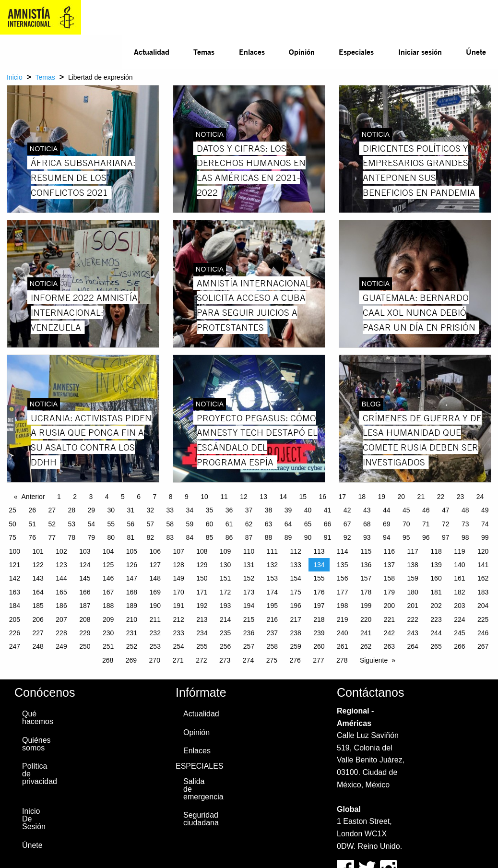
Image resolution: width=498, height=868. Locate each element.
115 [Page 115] (366, 551)
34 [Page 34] (190, 510)
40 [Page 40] (308, 510)
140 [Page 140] (459, 565)
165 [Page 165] (61, 592)
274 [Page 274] (248, 660)
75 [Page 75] (12, 537)
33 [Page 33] (170, 510)
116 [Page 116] (389, 551)
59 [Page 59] (190, 524)
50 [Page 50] (12, 524)
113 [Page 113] (319, 551)
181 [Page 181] (436, 592)
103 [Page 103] (85, 551)
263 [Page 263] (389, 646)
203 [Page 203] (459, 606)
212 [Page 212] (178, 619)
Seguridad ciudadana (198, 819)
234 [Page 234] (202, 633)
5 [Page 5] (123, 497)
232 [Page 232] (155, 633)
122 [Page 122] (38, 565)
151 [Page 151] (225, 578)
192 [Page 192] (202, 606)
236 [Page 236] (249, 633)
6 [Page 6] (139, 497)
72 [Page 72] (446, 524)
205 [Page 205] (15, 619)
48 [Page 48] (465, 510)
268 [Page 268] (108, 660)
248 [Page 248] (38, 646)
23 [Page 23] (461, 497)
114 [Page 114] (342, 551)
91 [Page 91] (328, 537)
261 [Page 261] (342, 646)
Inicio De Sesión (34, 819)
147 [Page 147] (132, 578)
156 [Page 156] (342, 578)
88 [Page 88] (269, 537)
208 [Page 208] (85, 619)
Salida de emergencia (198, 789)
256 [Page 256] (225, 646)
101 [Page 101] (38, 551)
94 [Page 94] (387, 537)
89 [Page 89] (288, 537)
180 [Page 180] (413, 592)
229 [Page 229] (85, 633)
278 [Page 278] (342, 660)
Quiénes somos (36, 744)
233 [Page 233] (178, 633)
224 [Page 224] (459, 619)
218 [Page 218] (319, 619)
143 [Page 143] (38, 578)
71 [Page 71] (426, 524)
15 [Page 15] (303, 497)
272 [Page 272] (201, 660)
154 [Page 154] (295, 578)
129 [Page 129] (202, 565)
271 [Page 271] (178, 660)
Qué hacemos (36, 718)
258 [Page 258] (272, 646)
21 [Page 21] (421, 497)
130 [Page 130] (225, 565)
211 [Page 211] (155, 619)
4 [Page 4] (107, 497)
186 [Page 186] (61, 606)
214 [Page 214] (225, 619)
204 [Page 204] (483, 606)
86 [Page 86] (229, 537)
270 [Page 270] (155, 660)
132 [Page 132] (272, 565)
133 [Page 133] (295, 565)
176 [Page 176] (319, 592)
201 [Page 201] (413, 606)
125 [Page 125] (108, 565)
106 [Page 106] (155, 551)
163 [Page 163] (15, 592)
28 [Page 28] (71, 510)
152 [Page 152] (249, 578)
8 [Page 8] (171, 497)
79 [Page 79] (91, 537)
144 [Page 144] (61, 578)
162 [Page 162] (483, 578)
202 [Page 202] (436, 606)
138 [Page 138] (413, 565)
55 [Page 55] (111, 524)
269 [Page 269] (131, 660)
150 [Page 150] (202, 578)
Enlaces (252, 52)
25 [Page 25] (12, 510)
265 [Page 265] (436, 646)
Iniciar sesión (420, 52)
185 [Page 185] (38, 606)
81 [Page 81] (131, 537)
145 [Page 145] (85, 578)
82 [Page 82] (151, 537)
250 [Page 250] (85, 646)
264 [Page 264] (413, 646)
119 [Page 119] (459, 551)
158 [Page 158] (389, 578)
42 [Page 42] (347, 510)
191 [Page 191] (178, 606)
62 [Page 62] (249, 524)
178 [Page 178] (366, 592)
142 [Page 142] (15, 578)
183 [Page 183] (483, 592)
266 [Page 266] (459, 646)
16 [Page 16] (322, 497)
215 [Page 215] (249, 619)
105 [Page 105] (132, 551)
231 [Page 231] (132, 633)
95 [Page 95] (406, 537)
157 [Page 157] (366, 578)
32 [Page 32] (151, 510)
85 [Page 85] (210, 537)
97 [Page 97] (446, 537)
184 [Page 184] (15, 606)
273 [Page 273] (225, 660)
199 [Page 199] (366, 606)
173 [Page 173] (249, 592)
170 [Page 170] (178, 592)
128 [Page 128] (178, 565)
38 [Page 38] (269, 510)
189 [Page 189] (132, 606)
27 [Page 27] (52, 510)
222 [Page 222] (413, 619)
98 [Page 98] (465, 537)
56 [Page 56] (131, 524)
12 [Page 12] (244, 497)
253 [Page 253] (155, 646)
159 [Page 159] (413, 578)
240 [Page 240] (342, 633)
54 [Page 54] (91, 524)
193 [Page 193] (225, 606)
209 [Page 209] (108, 619)
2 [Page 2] (75, 497)
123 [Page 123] (61, 565)
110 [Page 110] (249, 551)
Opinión (302, 52)
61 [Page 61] (229, 524)
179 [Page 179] (389, 592)
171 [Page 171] (202, 592)
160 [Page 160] (436, 578)
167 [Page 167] (108, 592)
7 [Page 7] (155, 497)
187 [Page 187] (85, 606)
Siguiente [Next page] (374, 660)
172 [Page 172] (225, 592)
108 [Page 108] (202, 551)
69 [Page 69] (387, 524)
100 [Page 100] (15, 551)
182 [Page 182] (459, 592)
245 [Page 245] (459, 633)
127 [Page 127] (155, 565)
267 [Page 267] (483, 646)
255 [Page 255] (202, 646)
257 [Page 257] (249, 646)
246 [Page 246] (483, 633)
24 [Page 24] (480, 497)
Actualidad (152, 52)
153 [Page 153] (272, 578)
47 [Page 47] (446, 510)
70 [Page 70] (406, 524)
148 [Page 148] (155, 578)
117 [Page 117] (413, 551)
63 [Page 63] (269, 524)
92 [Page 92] (347, 537)
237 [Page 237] (272, 633)
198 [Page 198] (342, 606)
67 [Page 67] (347, 524)
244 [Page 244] (436, 633)
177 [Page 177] (342, 592)
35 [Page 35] (210, 510)
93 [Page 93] (367, 537)
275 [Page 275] (272, 660)
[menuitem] (152, 52)
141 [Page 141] (483, 565)
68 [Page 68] (367, 524)
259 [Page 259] (295, 646)
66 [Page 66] (328, 524)
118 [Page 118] (436, 551)
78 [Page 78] (71, 537)
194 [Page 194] (249, 606)
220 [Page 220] (366, 619)
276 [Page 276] (295, 660)
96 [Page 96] (426, 537)
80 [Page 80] (111, 537)
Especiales (356, 52)
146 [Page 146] (108, 578)
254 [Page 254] (178, 646)
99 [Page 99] (485, 537)
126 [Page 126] (132, 565)
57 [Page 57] (151, 524)
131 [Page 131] (249, 565)
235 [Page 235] (225, 633)
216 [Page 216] (272, 619)
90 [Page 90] (308, 537)
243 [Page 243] (413, 633)
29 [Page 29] (91, 510)
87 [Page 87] (249, 537)
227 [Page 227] (38, 633)
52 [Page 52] (52, 524)
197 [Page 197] (319, 606)
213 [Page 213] (202, 619)
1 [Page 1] (59, 497)
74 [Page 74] (485, 524)
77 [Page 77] (52, 537)
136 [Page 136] (366, 565)
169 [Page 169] (155, 592)
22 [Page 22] (441, 497)
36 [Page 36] (229, 510)
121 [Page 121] (15, 565)
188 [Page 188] (108, 606)
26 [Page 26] (32, 510)
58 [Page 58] (170, 524)
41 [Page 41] (328, 510)
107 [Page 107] (178, 551)
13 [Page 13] (263, 497)
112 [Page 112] (295, 551)
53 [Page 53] (71, 524)
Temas (204, 52)
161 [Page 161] (459, 578)
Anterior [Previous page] (33, 497)
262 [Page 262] (366, 646)
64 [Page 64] (288, 524)
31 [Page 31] (131, 510)
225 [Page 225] (483, 619)
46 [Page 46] (426, 510)
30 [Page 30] (111, 510)
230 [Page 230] (108, 633)
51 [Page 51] (32, 524)
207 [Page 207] (61, 619)
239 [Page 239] (319, 633)
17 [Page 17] (342, 497)
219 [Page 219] (342, 619)
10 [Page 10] (204, 497)
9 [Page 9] (187, 497)
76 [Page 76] (32, 537)
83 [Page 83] (170, 537)
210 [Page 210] (132, 619)
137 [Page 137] (389, 565)
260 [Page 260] (319, 646)
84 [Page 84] (190, 537)
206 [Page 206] (38, 619)
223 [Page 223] (436, 619)
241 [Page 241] (366, 633)
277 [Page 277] (318, 660)
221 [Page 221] (389, 619)
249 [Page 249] (61, 646)
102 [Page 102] (61, 551)
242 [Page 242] (389, 633)
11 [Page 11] (224, 497)
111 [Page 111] (272, 551)
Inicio (15, 77)
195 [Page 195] (272, 606)
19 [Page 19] (382, 497)
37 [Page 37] (249, 510)
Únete (476, 52)
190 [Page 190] (155, 606)
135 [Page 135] (342, 565)
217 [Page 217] (295, 619)
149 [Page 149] (178, 578)
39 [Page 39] (288, 510)
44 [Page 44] (387, 510)
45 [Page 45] (406, 510)
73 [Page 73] (465, 524)
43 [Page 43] (367, 510)
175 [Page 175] (295, 592)
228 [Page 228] (61, 633)
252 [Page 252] (132, 646)
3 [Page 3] (91, 497)
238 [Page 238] (295, 633)
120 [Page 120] (483, 551)
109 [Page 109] (225, 551)
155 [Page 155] (319, 578)
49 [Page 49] (485, 510)
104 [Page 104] (108, 551)
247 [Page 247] (15, 646)
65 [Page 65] (308, 524)
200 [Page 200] (389, 606)
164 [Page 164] (38, 592)
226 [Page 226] (15, 633)
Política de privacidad (36, 774)
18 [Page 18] (362, 497)
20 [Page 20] (402, 497)
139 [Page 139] (436, 565)
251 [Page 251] (108, 646)
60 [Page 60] (210, 524)
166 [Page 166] (85, 592)
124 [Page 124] (85, 565)
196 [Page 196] (295, 606)
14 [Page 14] (283, 497)
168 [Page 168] (132, 592)
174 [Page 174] (272, 592)
